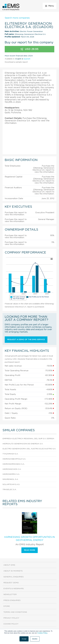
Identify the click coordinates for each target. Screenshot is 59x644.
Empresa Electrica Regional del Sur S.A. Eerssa (28, 439)
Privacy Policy (11, 618)
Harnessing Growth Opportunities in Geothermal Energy (29, 539)
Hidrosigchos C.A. (12, 469)
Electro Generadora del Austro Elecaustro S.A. (29, 449)
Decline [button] (35, 639)
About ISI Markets (13, 571)
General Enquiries (14, 577)
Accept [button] (24, 639)
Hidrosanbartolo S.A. (14, 459)
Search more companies (17, 18)
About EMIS (9, 565)
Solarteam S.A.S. (11, 484)
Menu (50, 6)
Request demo (11, 583)
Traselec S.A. (9, 490)
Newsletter (10, 594)
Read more (30, 550)
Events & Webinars (14, 589)
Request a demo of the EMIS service (26, 340)
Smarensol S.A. (10, 479)
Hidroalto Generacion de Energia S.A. (23, 444)
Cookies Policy (42, 633)
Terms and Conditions (15, 612)
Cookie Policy (11, 624)
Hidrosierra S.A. (11, 474)
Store (7, 606)
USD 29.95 (29, 49)
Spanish (27, 59)
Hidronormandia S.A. (14, 464)
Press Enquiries (12, 600)
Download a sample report (16, 62)
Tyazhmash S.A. (10, 454)
